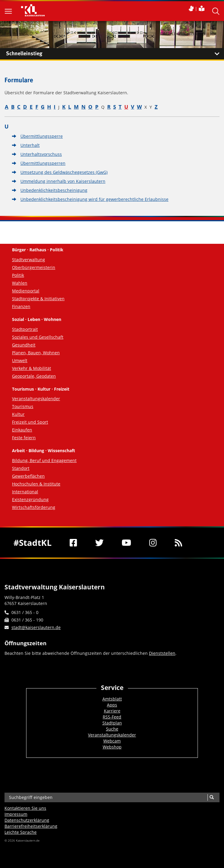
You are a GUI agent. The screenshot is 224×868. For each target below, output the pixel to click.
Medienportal (26, 291)
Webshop (112, 747)
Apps (112, 705)
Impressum (16, 814)
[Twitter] (99, 543)
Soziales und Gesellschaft (38, 337)
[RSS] (179, 543)
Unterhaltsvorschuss (41, 154)
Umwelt (20, 360)
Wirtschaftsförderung (34, 507)
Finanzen (21, 306)
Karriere (112, 711)
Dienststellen (162, 653)
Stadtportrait (25, 329)
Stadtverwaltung (29, 260)
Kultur (18, 414)
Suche (112, 729)
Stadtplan (112, 723)
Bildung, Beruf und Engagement (44, 460)
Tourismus (23, 406)
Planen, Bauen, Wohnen (36, 353)
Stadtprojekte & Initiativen (38, 299)
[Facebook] (73, 543)
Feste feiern (24, 438)
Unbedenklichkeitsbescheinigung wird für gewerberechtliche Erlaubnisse (94, 199)
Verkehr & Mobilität (32, 368)
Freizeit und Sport (30, 422)
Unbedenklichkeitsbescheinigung (54, 190)
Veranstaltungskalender (36, 399)
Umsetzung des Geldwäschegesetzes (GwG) (64, 172)
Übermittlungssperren (43, 163)
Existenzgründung (30, 499)
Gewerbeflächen (28, 476)
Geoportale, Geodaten (34, 376)
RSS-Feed (112, 717)
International (25, 492)
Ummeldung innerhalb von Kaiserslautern (63, 181)
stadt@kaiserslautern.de (36, 627)
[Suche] (212, 797)
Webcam (112, 741)
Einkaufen (22, 430)
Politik (18, 275)
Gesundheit (24, 345)
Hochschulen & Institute (36, 484)
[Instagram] (153, 543)
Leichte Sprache (21, 832)
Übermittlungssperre (42, 136)
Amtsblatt (112, 699)
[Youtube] (126, 543)
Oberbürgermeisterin (34, 267)
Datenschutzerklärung (27, 820)
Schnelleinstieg (115, 54)
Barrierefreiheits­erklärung (31, 826)
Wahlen (20, 283)
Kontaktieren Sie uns (25, 808)
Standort (21, 468)
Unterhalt (30, 145)
